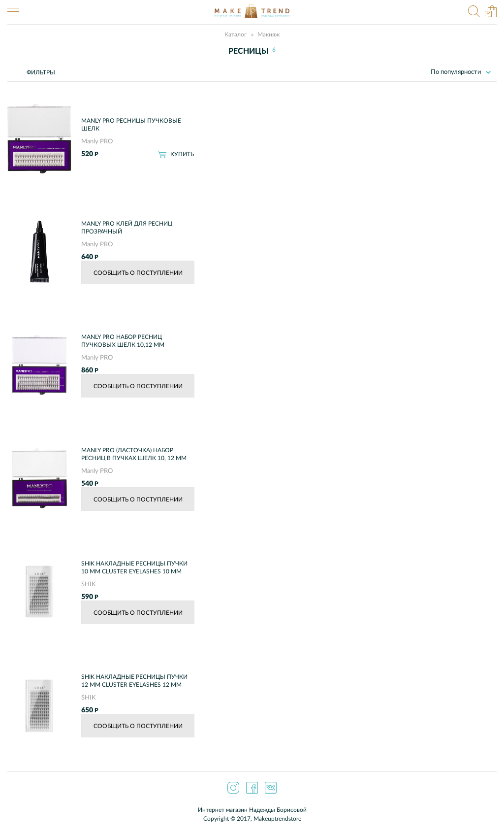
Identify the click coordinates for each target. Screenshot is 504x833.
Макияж (268, 34)
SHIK (89, 584)
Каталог (236, 34)
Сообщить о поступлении (138, 273)
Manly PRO (97, 142)
